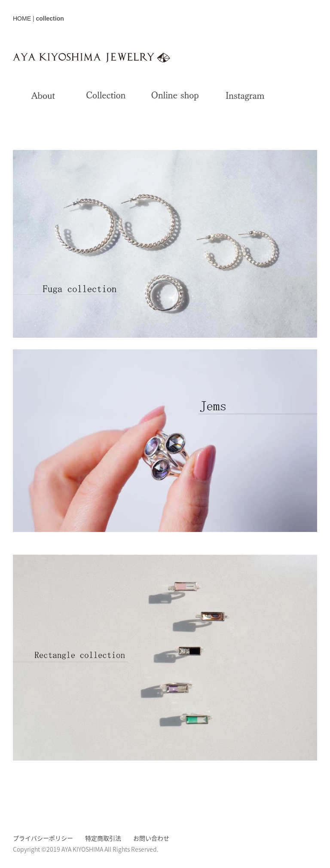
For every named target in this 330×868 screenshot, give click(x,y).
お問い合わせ (151, 838)
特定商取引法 (103, 838)
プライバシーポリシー (43, 838)
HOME (22, 18)
